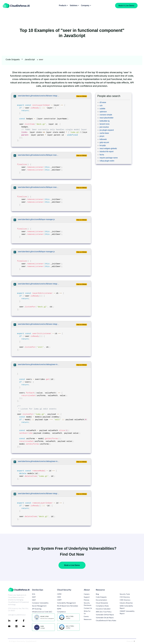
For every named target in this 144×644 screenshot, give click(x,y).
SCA (34, 594)
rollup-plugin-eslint (107, 161)
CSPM (59, 594)
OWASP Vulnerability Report (127, 612)
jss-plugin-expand (107, 130)
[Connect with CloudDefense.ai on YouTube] (12, 626)
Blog (97, 594)
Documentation (101, 600)
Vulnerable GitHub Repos (105, 615)
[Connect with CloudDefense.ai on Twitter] (19, 621)
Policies (87, 600)
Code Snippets (13, 59)
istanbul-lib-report (107, 152)
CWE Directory (125, 600)
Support (87, 597)
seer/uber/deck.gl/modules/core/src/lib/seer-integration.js (39, 96)
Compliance (61, 612)
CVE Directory (125, 597)
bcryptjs (103, 145)
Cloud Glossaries (102, 603)
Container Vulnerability (40, 603)
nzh (101, 106)
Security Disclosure (88, 604)
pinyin (102, 136)
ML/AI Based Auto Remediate (68, 606)
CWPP (59, 600)
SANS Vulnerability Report (126, 607)
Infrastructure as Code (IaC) (42, 612)
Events (86, 616)
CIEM (59, 597)
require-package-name (109, 158)
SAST (34, 597)
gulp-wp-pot (104, 142)
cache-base (104, 133)
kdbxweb (103, 139)
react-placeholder (107, 118)
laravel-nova (104, 124)
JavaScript (30, 59)
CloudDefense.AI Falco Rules (106, 621)
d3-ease (103, 102)
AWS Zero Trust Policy (104, 612)
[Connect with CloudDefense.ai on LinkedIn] (12, 621)
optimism (103, 112)
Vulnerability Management (66, 603)
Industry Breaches (126, 603)
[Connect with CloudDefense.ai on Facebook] (26, 621)
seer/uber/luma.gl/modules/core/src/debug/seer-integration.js (39, 364)
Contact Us (88, 608)
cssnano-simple (106, 115)
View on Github (82, 96)
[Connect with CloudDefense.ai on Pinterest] (19, 626)
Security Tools (125, 594)
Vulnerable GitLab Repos (105, 618)
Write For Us (87, 612)
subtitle (102, 109)
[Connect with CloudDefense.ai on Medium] (26, 626)
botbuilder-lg (105, 121)
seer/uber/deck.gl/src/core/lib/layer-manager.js (36, 219)
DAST (34, 600)
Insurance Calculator (103, 609)
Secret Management (39, 606)
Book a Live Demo (72, 565)
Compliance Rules (102, 606)
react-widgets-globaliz (108, 148)
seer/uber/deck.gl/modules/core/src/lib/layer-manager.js (39, 155)
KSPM (59, 609)
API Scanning (37, 609)
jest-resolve (104, 127)
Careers (87, 594)
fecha (102, 155)
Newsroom (88, 619)
